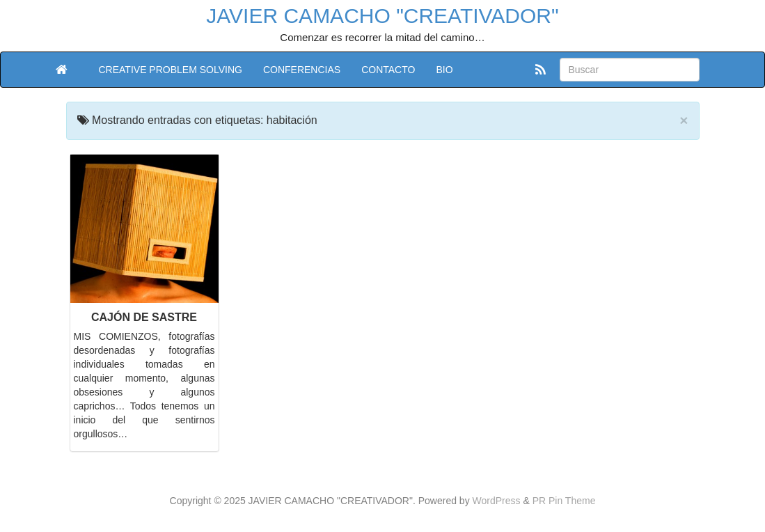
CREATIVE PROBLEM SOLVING (171, 70)
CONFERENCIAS (302, 70)
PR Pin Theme (564, 501)
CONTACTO (388, 70)
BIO (444, 70)
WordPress (497, 501)
